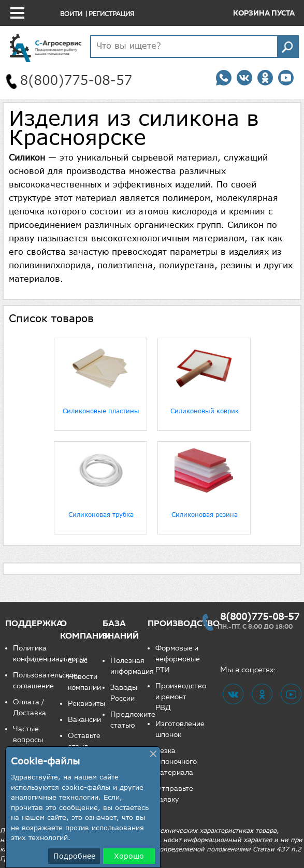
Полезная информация (129, 666)
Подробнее (74, 856)
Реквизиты (85, 704)
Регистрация (111, 14)
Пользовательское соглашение (37, 681)
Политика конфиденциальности (37, 654)
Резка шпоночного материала (176, 762)
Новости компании (84, 682)
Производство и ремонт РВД (178, 697)
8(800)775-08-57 (260, 616)
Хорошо (129, 856)
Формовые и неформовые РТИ (178, 659)
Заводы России (124, 693)
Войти (71, 14)
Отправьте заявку (174, 794)
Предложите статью (129, 720)
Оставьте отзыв (84, 741)
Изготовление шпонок (178, 729)
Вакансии (84, 720)
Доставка (30, 713)
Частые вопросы (28, 734)
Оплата (26, 702)
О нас (78, 661)
